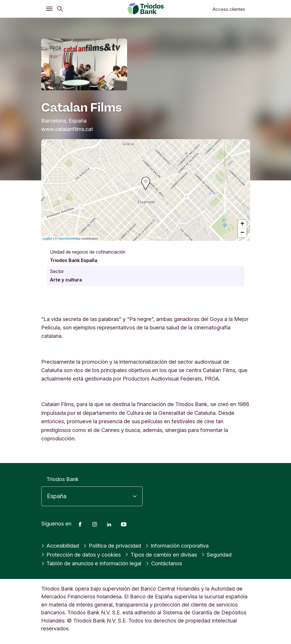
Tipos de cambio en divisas (161, 555)
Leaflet (47, 238)
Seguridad (217, 555)
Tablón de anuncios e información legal (91, 563)
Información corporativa (177, 546)
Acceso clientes (229, 9)
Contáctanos (164, 563)
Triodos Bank (63, 479)
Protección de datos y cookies (81, 555)
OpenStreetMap (69, 238)
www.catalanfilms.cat (67, 129)
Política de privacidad (112, 546)
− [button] (242, 233)
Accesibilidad (60, 546)
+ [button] (242, 224)
